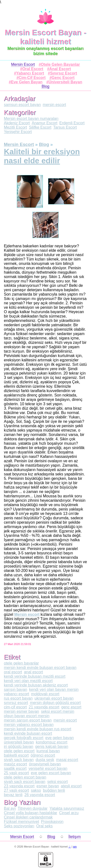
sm (75, 847)
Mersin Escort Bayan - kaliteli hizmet (45, 37)
